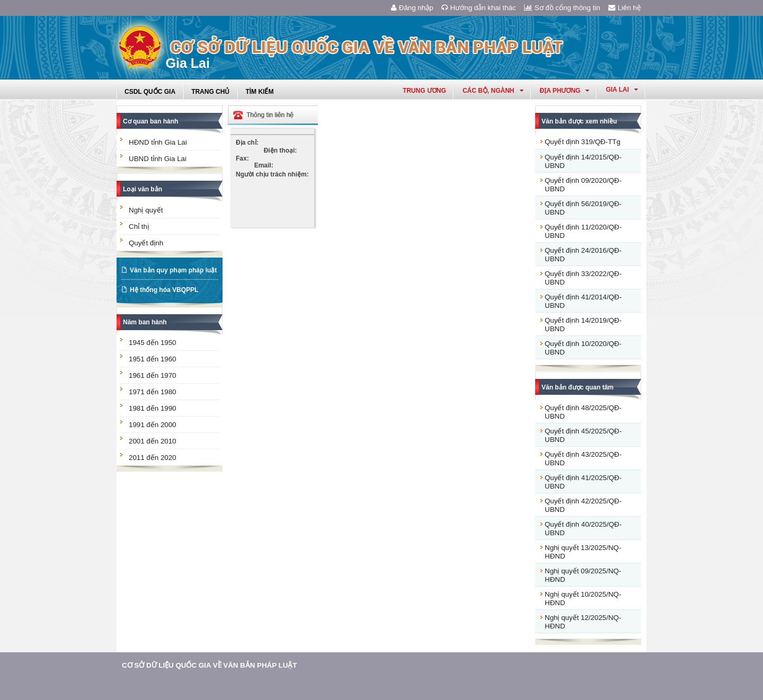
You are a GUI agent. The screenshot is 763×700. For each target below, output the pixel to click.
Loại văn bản (143, 189)
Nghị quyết (146, 210)
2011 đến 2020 (153, 458)
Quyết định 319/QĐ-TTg (583, 142)
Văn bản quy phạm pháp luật (173, 270)
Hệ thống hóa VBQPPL (164, 290)
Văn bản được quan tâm (578, 387)
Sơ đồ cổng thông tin (562, 8)
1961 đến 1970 (153, 375)
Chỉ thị (139, 227)
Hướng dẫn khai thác (479, 8)
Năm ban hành (145, 322)
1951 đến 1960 (153, 359)
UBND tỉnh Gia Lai (158, 159)
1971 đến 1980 (153, 392)
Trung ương (424, 91)
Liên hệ (625, 8)
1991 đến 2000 (153, 425)
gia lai (622, 90)
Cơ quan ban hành (150, 121)
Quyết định (146, 243)
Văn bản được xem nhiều (579, 121)
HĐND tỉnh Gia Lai (158, 142)
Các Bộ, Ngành (493, 91)
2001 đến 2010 (153, 441)
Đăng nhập (412, 8)
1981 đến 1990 (153, 408)
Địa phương (565, 91)
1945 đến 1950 (153, 343)
